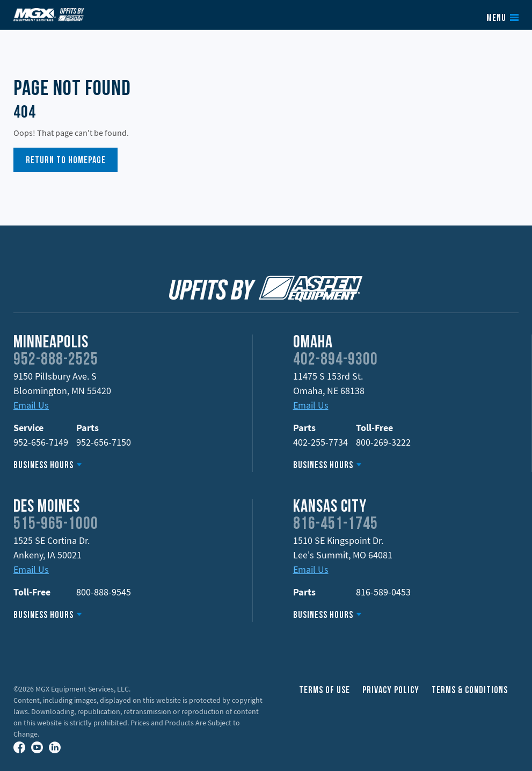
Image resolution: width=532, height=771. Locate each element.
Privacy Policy (391, 691)
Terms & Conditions (470, 691)
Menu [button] (496, 19)
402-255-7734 (320, 442)
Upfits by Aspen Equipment (49, 14)
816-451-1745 (336, 525)
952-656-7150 (104, 442)
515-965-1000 (56, 525)
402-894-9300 (336, 360)
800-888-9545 (104, 592)
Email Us (31, 405)
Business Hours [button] (43, 466)
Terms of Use (325, 691)
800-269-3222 (383, 442)
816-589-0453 (383, 592)
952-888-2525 (56, 360)
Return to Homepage (66, 161)
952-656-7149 (41, 442)
